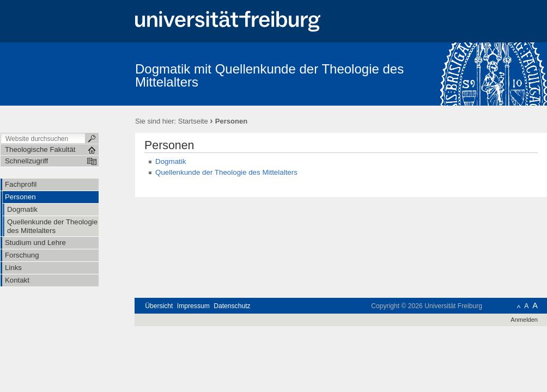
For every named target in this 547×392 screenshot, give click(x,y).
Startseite (193, 121)
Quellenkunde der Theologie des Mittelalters (226, 172)
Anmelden (524, 320)
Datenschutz (232, 306)
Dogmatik (171, 161)
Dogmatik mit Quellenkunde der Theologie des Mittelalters (269, 75)
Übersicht (159, 306)
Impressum (193, 306)
